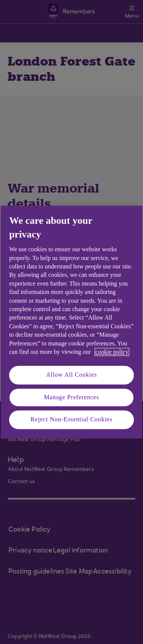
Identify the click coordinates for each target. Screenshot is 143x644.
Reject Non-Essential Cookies (71, 420)
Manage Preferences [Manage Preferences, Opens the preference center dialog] (71, 397)
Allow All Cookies (72, 375)
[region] (71, 322)
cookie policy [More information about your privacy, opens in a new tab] (112, 352)
